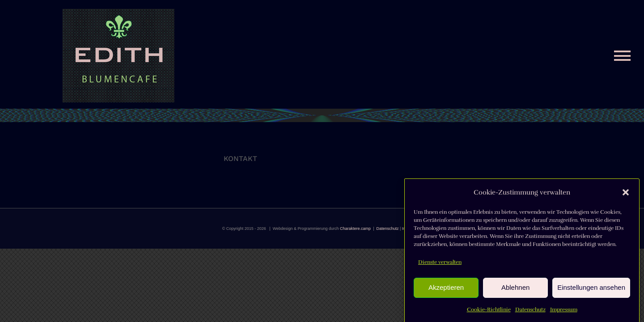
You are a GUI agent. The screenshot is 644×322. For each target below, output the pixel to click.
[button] (626, 195)
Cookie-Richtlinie (489, 312)
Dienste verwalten (440, 265)
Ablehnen (515, 290)
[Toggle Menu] (622, 56)
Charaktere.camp (355, 229)
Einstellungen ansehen (591, 290)
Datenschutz (530, 312)
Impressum (564, 312)
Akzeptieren (446, 290)
